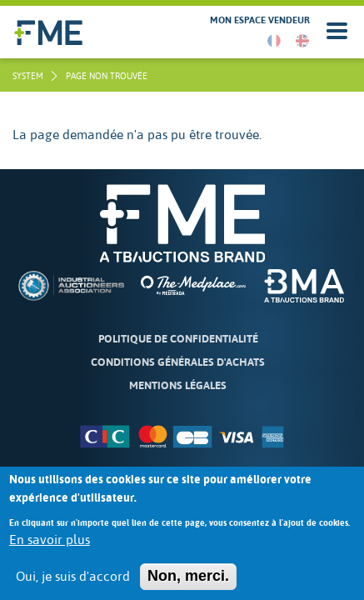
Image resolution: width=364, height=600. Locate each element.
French (274, 41)
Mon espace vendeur (260, 20)
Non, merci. (188, 585)
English (302, 41)
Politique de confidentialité (178, 339)
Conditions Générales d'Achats (178, 362)
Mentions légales (178, 385)
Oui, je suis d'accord (73, 586)
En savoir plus (50, 548)
